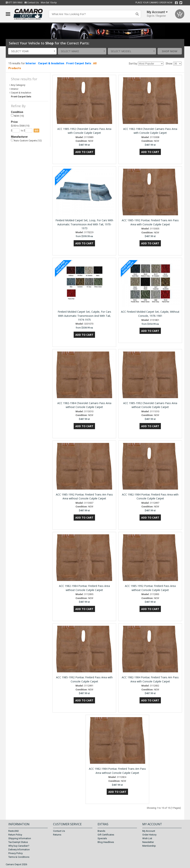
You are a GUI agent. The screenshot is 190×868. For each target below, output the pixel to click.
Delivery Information (19, 850)
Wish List (147, 838)
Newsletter (148, 842)
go (36, 131)
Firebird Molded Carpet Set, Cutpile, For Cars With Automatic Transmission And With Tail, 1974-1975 (84, 316)
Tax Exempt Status (18, 842)
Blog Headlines (106, 842)
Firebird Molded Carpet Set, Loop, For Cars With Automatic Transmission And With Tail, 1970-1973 (84, 224)
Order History (149, 835)
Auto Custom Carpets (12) (26, 140)
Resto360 (13, 831)
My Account (149, 831)
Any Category (18, 85)
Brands (101, 831)
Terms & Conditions (19, 857)
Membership (149, 846)
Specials (102, 838)
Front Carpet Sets (79, 63)
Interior (31, 63)
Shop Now (170, 51)
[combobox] (32, 51)
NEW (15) (17, 116)
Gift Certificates (106, 835)
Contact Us (32, 3)
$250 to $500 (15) (20, 126)
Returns (57, 835)
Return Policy (15, 835)
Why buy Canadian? (19, 846)
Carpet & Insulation (51, 63)
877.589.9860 (14, 3)
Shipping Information (20, 838)
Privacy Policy (15, 853)
